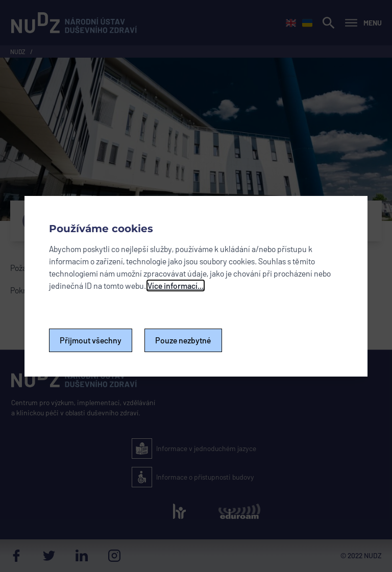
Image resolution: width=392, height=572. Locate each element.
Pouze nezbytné (183, 340)
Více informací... (176, 285)
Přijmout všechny (91, 340)
